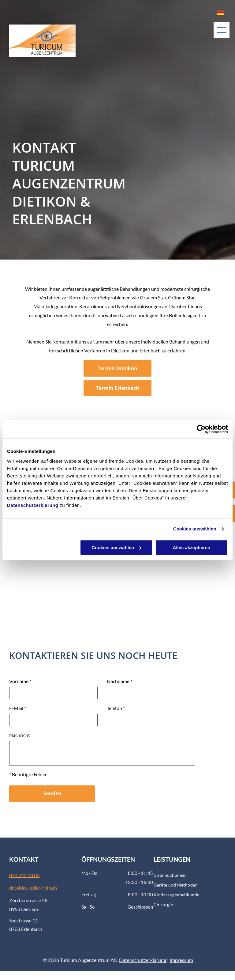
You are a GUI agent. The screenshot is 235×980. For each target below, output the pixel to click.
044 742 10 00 (24, 875)
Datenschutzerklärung (33, 505)
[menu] (222, 30)
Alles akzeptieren (192, 547)
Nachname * (119, 681)
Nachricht (20, 735)
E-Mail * (18, 708)
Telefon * (116, 708)
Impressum (181, 960)
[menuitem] (190, 875)
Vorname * (20, 681)
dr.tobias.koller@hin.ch (33, 888)
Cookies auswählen (195, 529)
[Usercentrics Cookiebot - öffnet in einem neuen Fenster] (201, 429)
